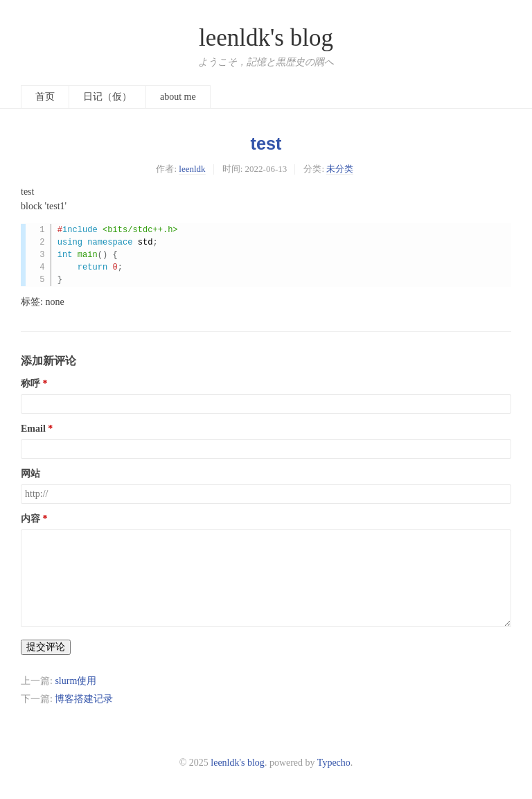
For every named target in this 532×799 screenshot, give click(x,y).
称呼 (30, 384)
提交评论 (46, 647)
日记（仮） (107, 97)
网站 (30, 474)
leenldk (192, 169)
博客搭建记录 (84, 699)
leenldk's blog (266, 38)
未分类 (340, 169)
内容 (30, 519)
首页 (45, 97)
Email (33, 429)
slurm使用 (76, 681)
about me (178, 97)
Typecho (334, 763)
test (266, 143)
